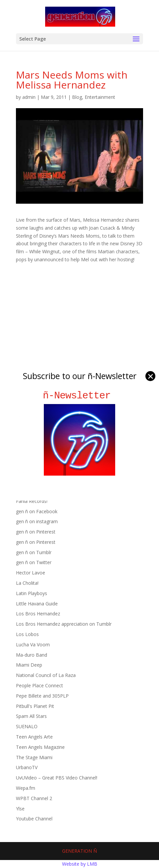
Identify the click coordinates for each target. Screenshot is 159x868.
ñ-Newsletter (79, 396)
